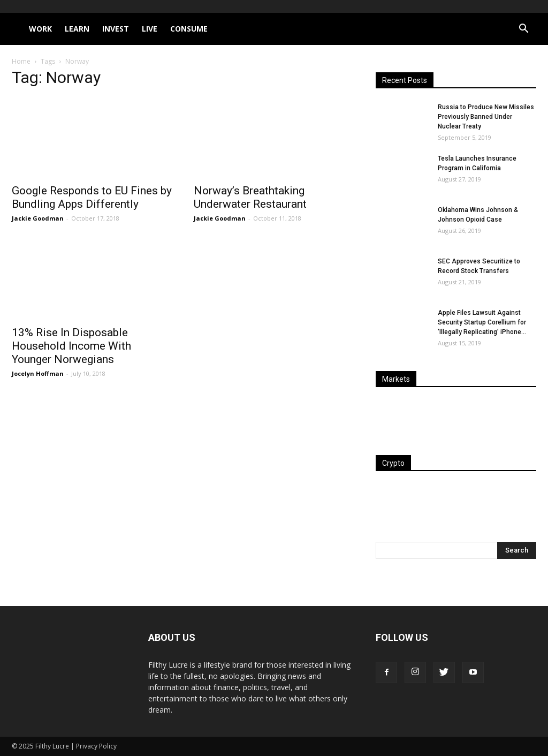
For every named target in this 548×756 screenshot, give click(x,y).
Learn (77, 29)
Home (21, 61)
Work (40, 29)
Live (150, 29)
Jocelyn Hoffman (38, 373)
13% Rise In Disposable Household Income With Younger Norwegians (71, 346)
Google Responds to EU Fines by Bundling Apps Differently (92, 197)
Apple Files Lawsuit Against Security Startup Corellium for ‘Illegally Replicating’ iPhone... (482, 322)
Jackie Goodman (38, 218)
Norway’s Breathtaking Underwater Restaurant (250, 197)
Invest (116, 29)
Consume (189, 29)
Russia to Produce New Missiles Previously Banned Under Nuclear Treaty (486, 117)
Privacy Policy (96, 746)
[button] (523, 30)
